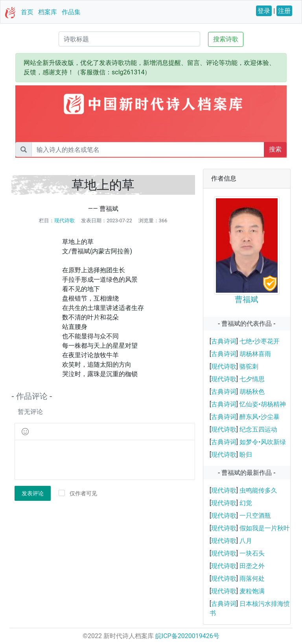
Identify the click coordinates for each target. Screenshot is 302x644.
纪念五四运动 (258, 429)
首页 (27, 12)
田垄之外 (252, 566)
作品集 (71, 12)
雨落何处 (252, 578)
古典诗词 (224, 341)
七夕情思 (252, 379)
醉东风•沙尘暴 (259, 417)
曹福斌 (247, 299)
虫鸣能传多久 (258, 490)
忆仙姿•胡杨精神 (262, 404)
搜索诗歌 (226, 39)
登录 (264, 11)
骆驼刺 (249, 366)
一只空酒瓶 (255, 516)
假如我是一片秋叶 (265, 528)
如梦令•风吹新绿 (262, 442)
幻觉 (246, 503)
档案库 (48, 12)
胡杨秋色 (252, 392)
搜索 (275, 149)
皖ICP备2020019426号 (187, 636)
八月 (246, 541)
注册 (284, 11)
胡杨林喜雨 (255, 354)
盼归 (246, 455)
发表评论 (33, 493)
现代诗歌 (64, 221)
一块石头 (252, 553)
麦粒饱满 (252, 591)
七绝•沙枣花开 (259, 341)
